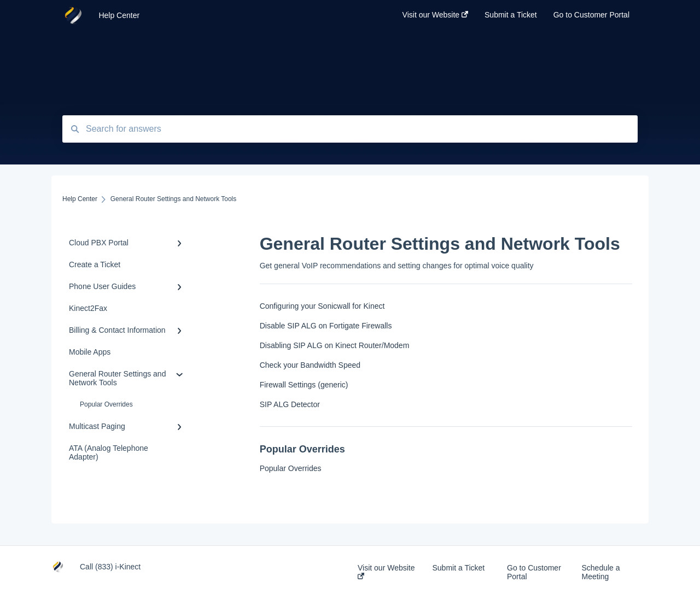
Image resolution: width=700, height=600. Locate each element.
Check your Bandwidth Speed (310, 365)
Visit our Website (386, 571)
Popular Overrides (106, 404)
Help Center (119, 15)
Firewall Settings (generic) (304, 385)
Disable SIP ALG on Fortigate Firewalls (326, 326)
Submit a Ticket (459, 568)
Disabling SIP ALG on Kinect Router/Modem (335, 345)
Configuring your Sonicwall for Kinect (322, 306)
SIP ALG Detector (290, 404)
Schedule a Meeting (601, 572)
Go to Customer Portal (534, 572)
